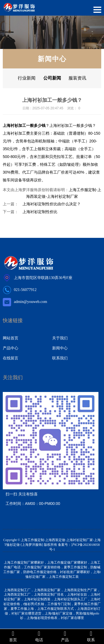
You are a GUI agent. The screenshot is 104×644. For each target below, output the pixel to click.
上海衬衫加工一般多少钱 (71, 125)
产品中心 (11, 348)
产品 (65, 636)
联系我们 (60, 358)
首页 (13, 636)
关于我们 (60, 338)
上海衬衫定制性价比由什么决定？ (52, 204)
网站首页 (11, 338)
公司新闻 (52, 78)
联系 (91, 636)
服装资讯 (77, 78)
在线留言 (11, 358)
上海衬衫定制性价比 (40, 212)
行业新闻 (27, 78)
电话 (39, 636)
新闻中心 (60, 348)
